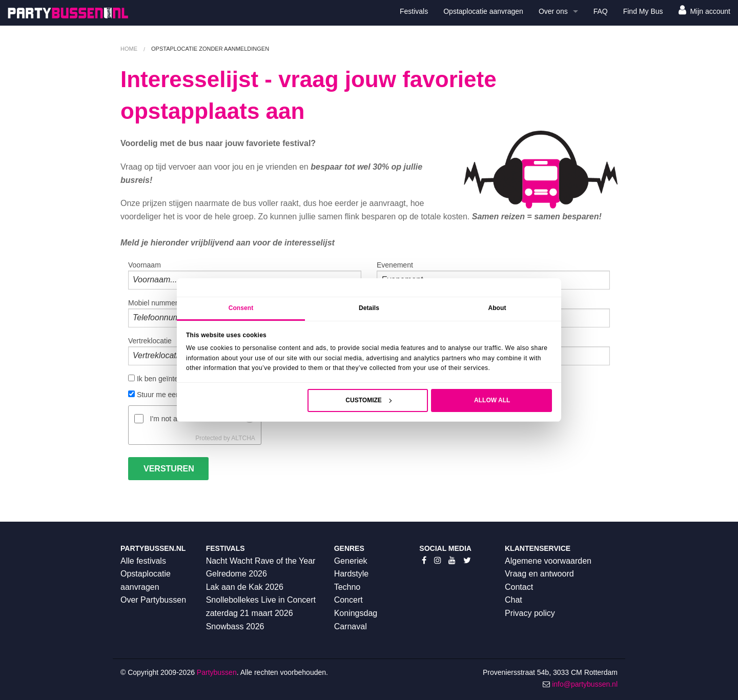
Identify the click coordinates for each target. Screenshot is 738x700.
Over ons (553, 11)
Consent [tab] (241, 308)
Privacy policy (530, 613)
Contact (519, 587)
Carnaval (351, 626)
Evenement (493, 275)
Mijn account (704, 10)
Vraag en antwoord (539, 574)
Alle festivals (143, 561)
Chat (514, 600)
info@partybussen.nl (585, 684)
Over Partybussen (153, 600)
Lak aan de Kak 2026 (245, 587)
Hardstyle (352, 574)
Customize (368, 400)
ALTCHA (243, 438)
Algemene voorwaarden (548, 561)
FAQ (601, 11)
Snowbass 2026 (235, 626)
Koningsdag (356, 613)
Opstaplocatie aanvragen (483, 11)
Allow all (492, 400)
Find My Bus (643, 11)
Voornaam (245, 275)
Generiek (351, 561)
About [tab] (497, 308)
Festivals (414, 11)
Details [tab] (369, 308)
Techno (347, 587)
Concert (348, 600)
